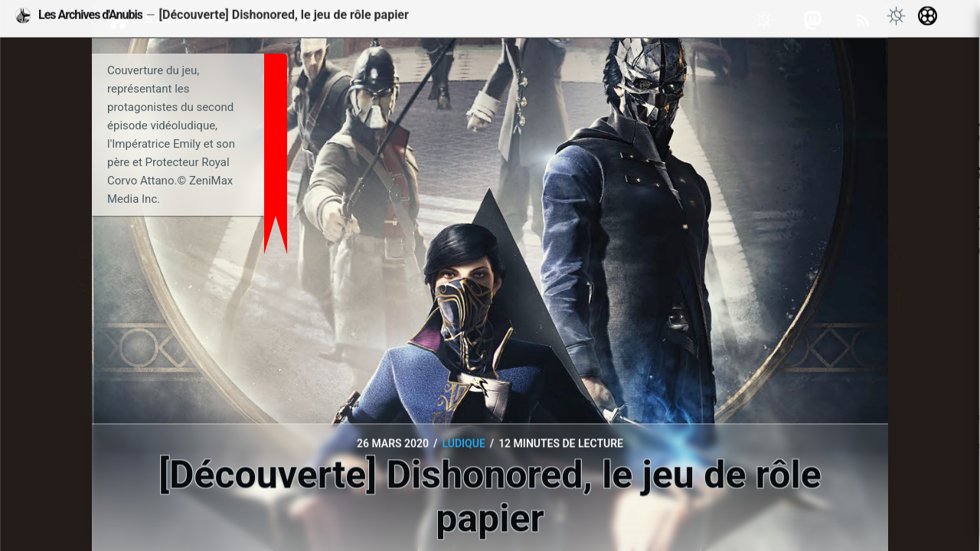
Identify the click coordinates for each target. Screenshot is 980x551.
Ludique (463, 444)
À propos (328, 19)
